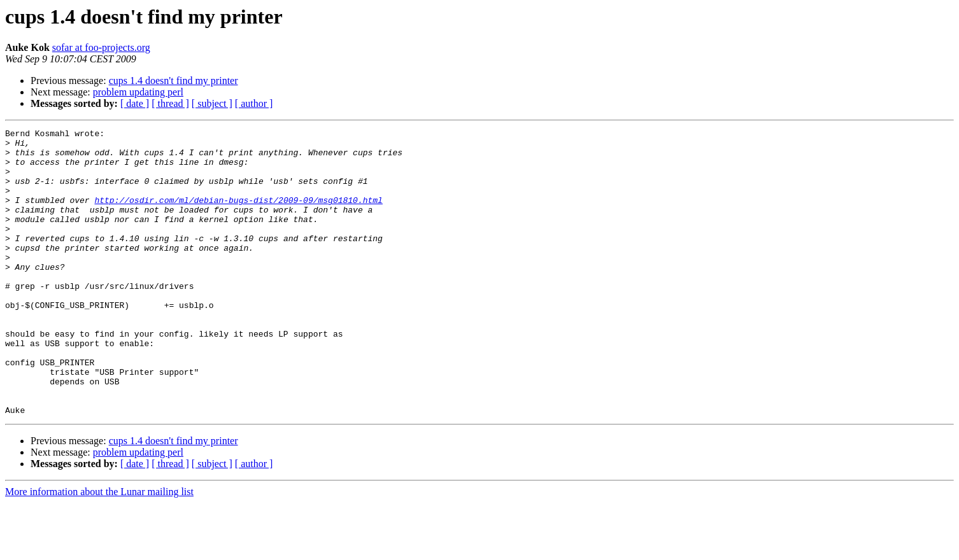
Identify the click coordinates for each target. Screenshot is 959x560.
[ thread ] (170, 103)
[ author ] (254, 103)
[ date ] (135, 103)
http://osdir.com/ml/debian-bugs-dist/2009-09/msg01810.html (238, 215)
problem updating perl (138, 92)
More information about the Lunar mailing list (99, 549)
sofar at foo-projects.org (101, 47)
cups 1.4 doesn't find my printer (174, 80)
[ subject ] (212, 103)
